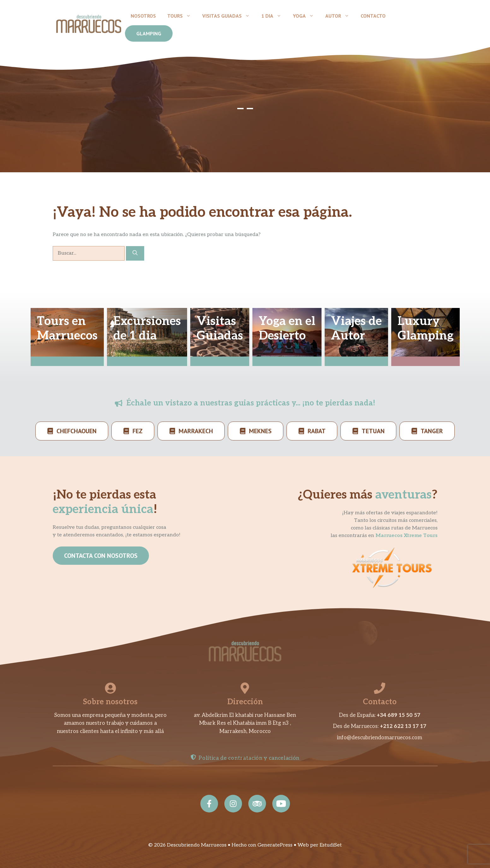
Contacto (373, 16)
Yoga (306, 16)
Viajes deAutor (356, 329)
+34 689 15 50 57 (398, 715)
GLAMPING (149, 33)
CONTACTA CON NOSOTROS (101, 556)
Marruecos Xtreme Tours (407, 536)
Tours (182, 16)
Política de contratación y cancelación (249, 758)
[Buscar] (135, 253)
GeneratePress (275, 845)
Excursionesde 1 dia (147, 329)
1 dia (274, 16)
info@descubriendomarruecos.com (380, 738)
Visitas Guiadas (229, 16)
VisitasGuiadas (220, 329)
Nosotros (143, 16)
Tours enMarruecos (67, 329)
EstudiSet (331, 845)
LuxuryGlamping (425, 329)
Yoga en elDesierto (287, 329)
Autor (340, 16)
